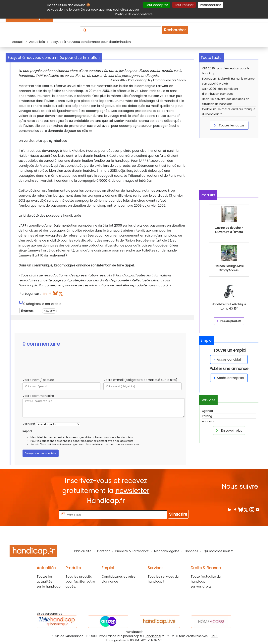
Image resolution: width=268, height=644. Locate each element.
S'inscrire (178, 514)
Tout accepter (157, 5)
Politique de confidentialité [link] (134, 14)
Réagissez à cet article (44, 304)
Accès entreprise (228, 378)
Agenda (207, 411)
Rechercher (175, 30)
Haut (214, 636)
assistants (127, 441)
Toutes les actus (228, 125)
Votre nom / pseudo (38, 380)
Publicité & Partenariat (132, 551)
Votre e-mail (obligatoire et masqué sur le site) (140, 380)
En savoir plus (228, 430)
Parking (207, 416)
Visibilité (29, 424)
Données (191, 551)
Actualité (49, 311)
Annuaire (208, 421)
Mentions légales (167, 551)
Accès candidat (227, 359)
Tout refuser (184, 5)
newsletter (132, 491)
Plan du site (83, 551)
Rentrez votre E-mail (42, 515)
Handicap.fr (153, 636)
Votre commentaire (38, 396)
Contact (103, 551)
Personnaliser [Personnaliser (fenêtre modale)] (211, 5)
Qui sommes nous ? (218, 551)
